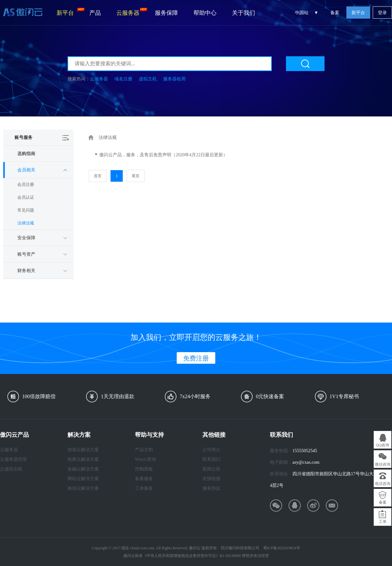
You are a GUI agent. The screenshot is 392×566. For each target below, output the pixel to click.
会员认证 (26, 197)
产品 (95, 13)
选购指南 (26, 154)
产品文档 (144, 450)
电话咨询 (383, 484)
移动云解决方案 (83, 488)
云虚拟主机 (11, 469)
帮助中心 (205, 13)
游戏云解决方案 (83, 450)
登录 (382, 13)
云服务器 (132, 12)
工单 (383, 522)
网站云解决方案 (83, 479)
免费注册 (196, 358)
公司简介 (211, 450)
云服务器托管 (13, 459)
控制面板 (144, 469)
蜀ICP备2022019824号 (282, 548)
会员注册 (26, 184)
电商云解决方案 (83, 459)
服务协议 (211, 488)
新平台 (69, 12)
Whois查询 (145, 459)
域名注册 (123, 79)
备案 (335, 13)
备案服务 (144, 479)
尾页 (136, 176)
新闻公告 (211, 469)
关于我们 (244, 13)
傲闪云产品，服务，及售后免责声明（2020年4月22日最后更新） (163, 155)
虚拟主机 (148, 79)
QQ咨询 (383, 445)
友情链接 (211, 479)
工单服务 (144, 488)
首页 (98, 176)
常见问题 (26, 210)
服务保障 (166, 13)
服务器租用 (174, 79)
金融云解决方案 (83, 469)
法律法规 (26, 223)
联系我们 (211, 459)
